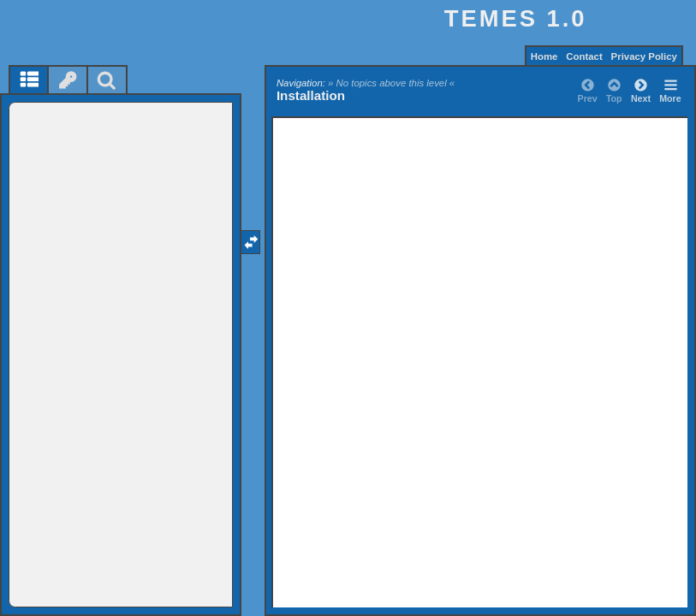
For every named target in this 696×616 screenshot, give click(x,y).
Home (544, 56)
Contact (584, 56)
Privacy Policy (644, 56)
